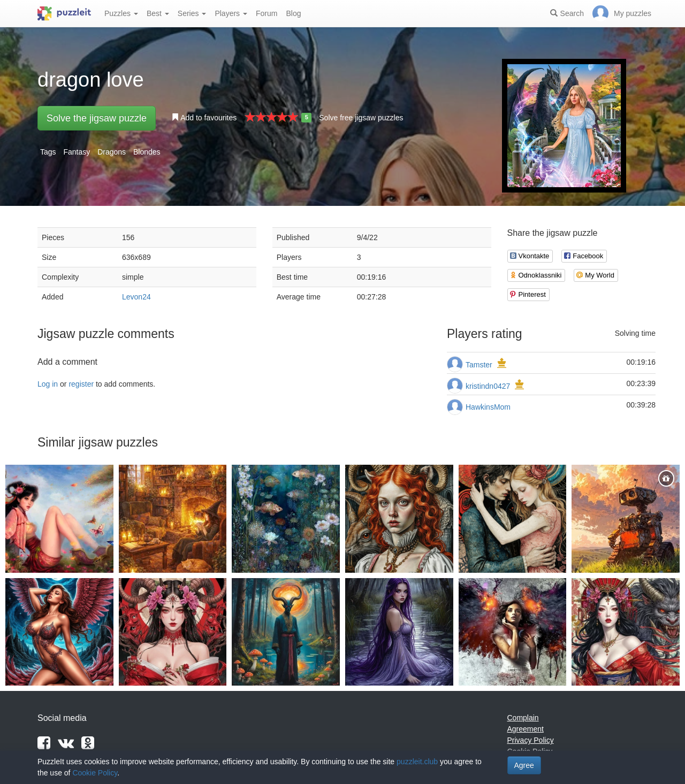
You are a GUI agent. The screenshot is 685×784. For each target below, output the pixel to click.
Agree (524, 765)
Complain (523, 718)
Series (192, 13)
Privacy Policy (531, 740)
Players (231, 13)
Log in (48, 384)
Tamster (479, 365)
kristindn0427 (488, 386)
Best (158, 13)
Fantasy (77, 152)
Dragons (112, 152)
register (81, 384)
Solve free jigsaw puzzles (361, 118)
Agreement (526, 729)
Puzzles (121, 13)
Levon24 (136, 297)
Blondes (147, 152)
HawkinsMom (488, 407)
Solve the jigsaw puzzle (97, 118)
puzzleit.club (417, 762)
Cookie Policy (95, 773)
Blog (293, 13)
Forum (267, 13)
